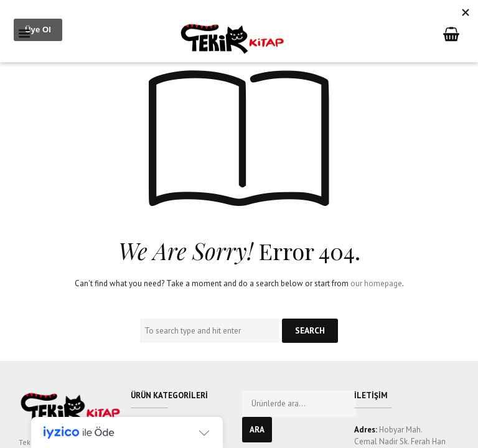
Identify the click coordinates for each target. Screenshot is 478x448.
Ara (257, 430)
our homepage (376, 283)
